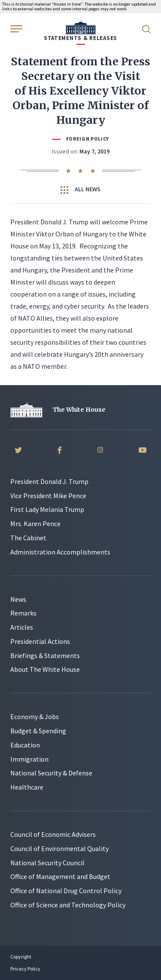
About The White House (45, 669)
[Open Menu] (15, 28)
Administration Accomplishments (60, 552)
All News (80, 190)
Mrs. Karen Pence (35, 524)
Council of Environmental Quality (59, 848)
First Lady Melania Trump (47, 509)
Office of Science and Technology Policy (68, 905)
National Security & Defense (51, 773)
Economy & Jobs (35, 717)
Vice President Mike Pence (48, 496)
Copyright (21, 957)
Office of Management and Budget (60, 876)
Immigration (29, 759)
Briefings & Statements (45, 655)
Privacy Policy (25, 969)
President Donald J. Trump (49, 481)
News (18, 599)
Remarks (23, 613)
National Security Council (47, 863)
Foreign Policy (88, 139)
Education (25, 745)
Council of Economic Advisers (53, 834)
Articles (22, 627)
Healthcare (27, 787)
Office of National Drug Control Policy (66, 891)
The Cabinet (28, 538)
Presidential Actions (40, 641)
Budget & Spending (38, 731)
